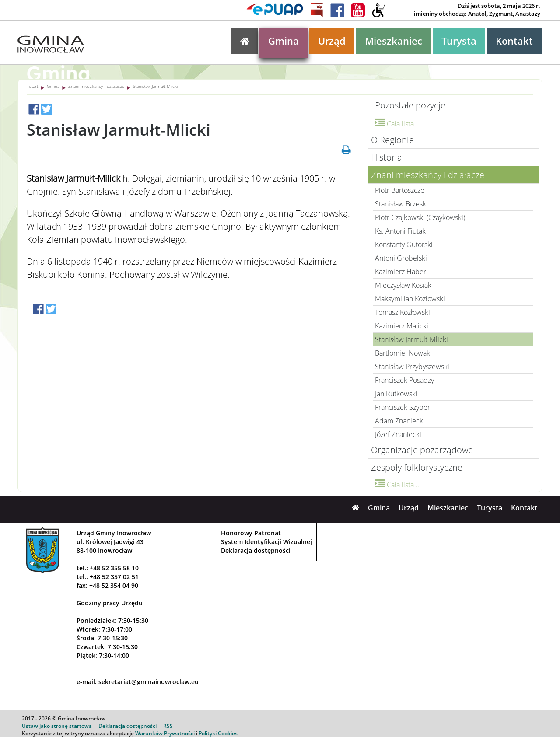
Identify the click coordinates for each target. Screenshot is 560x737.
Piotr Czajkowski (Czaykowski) (420, 217)
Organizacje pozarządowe (422, 450)
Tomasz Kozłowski (402, 312)
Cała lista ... (398, 124)
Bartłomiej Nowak (402, 353)
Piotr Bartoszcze (400, 190)
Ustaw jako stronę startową (57, 726)
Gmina (283, 41)
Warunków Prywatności (165, 733)
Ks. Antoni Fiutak (400, 231)
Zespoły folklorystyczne (417, 467)
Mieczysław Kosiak (403, 285)
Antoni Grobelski (401, 258)
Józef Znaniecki (398, 434)
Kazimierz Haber (401, 272)
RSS (168, 726)
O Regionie (392, 140)
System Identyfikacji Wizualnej (266, 542)
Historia (387, 157)
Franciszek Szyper (402, 407)
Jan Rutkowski (396, 394)
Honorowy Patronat (251, 533)
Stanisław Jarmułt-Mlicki (155, 86)
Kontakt (514, 41)
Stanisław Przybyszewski (412, 367)
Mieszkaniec (394, 41)
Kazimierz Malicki (402, 326)
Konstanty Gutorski (404, 245)
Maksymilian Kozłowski (410, 299)
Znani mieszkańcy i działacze (96, 86)
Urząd (332, 41)
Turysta (459, 41)
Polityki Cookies (218, 733)
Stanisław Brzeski (401, 204)
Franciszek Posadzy (404, 380)
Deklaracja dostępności (256, 550)
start (34, 86)
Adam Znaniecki (400, 421)
